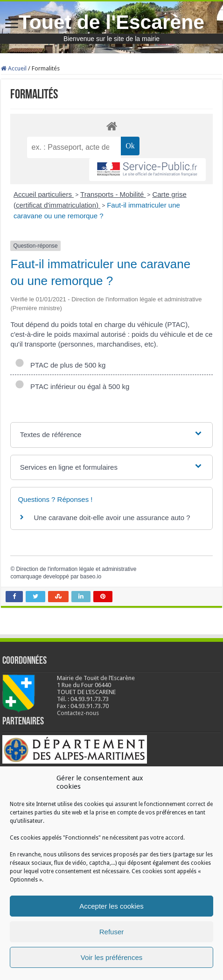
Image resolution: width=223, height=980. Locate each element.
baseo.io (91, 577)
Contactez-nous (78, 713)
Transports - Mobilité (113, 194)
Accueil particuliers (44, 194)
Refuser (112, 932)
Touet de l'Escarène (111, 22)
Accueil (14, 68)
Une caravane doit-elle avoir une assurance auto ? (112, 518)
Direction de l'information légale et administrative (77, 569)
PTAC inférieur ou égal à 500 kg (72, 386)
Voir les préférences (112, 957)
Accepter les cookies (111, 906)
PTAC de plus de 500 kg (60, 365)
